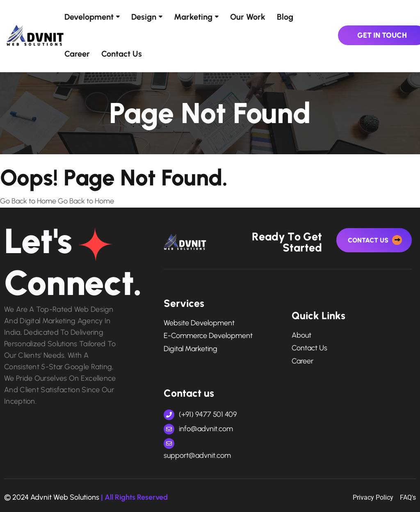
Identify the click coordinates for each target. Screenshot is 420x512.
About (301, 335)
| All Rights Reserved (134, 497)
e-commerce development (208, 336)
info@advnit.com (198, 429)
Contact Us (122, 54)
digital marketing (191, 349)
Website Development (199, 323)
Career (77, 54)
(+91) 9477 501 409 (200, 414)
